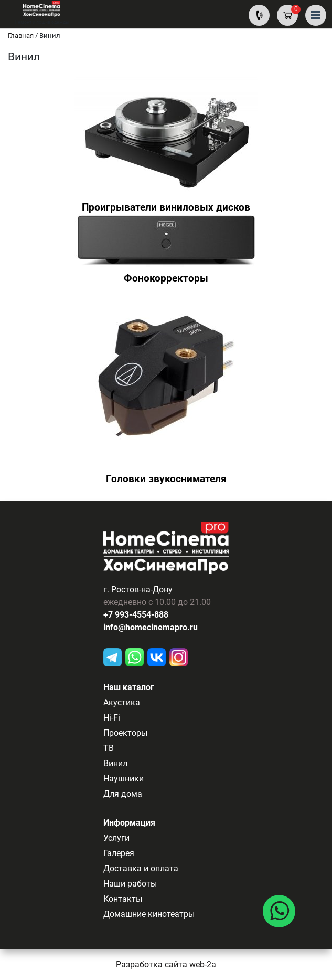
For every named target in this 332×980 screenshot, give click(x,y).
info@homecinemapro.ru (151, 627)
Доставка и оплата (141, 868)
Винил (115, 763)
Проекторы (125, 733)
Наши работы (130, 884)
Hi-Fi (112, 718)
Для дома (123, 794)
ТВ (109, 748)
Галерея (119, 853)
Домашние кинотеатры (149, 914)
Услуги (116, 838)
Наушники (124, 779)
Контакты (123, 899)
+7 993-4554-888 (136, 615)
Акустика (122, 702)
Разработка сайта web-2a (166, 965)
